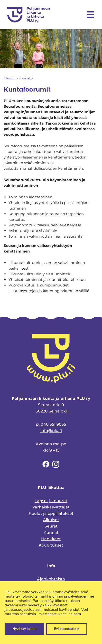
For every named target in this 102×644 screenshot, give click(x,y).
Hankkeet (51, 539)
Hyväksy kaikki (24, 629)
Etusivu (10, 78)
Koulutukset (51, 545)
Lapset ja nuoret (51, 501)
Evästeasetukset (67, 629)
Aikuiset (51, 520)
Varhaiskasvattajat (51, 507)
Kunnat (24, 78)
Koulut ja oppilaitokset (51, 513)
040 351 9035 (53, 424)
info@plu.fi (51, 431)
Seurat (51, 526)
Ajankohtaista (51, 579)
